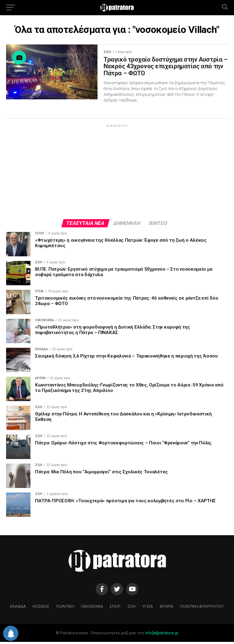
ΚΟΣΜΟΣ (41, 608)
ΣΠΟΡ (115, 608)
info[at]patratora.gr (162, 635)
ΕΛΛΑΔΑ (18, 608)
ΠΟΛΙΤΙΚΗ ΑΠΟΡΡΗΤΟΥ (202, 608)
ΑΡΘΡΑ (167, 608)
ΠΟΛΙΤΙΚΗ (65, 608)
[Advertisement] (117, 174)
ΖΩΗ (131, 608)
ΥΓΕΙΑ (148, 608)
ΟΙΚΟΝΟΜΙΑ (92, 608)
